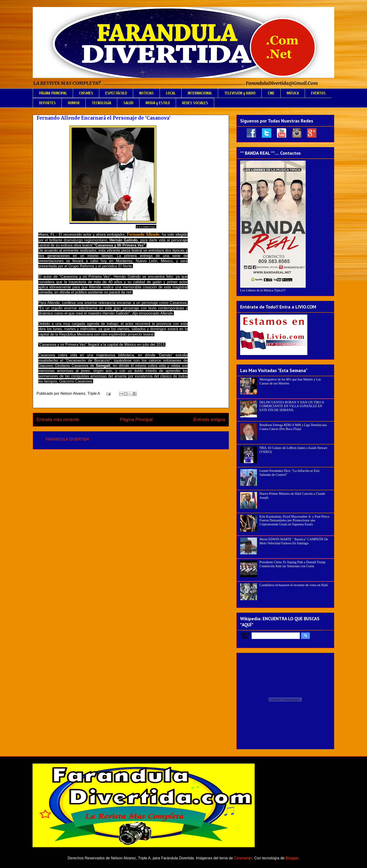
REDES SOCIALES (195, 103)
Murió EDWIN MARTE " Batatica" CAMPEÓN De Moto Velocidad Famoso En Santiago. (294, 541)
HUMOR (74, 103)
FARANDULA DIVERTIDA (68, 439)
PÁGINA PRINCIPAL (53, 93)
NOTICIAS (147, 93)
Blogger (292, 858)
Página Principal (136, 419)
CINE (271, 93)
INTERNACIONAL (200, 93)
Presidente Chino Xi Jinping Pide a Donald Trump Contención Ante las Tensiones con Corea (293, 564)
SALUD (128, 103)
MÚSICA (293, 93)
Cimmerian (243, 858)
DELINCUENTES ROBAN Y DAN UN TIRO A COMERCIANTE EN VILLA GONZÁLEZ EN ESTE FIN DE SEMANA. (292, 406)
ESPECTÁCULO (116, 93)
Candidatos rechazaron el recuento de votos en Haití (294, 585)
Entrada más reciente (58, 419)
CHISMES (86, 93)
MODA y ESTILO (158, 103)
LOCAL (171, 93)
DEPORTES (47, 103)
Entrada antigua (209, 419)
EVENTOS (318, 93)
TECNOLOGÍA (101, 103)
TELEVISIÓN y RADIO (240, 93)
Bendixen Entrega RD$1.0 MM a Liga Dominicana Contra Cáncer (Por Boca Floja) (293, 427)
